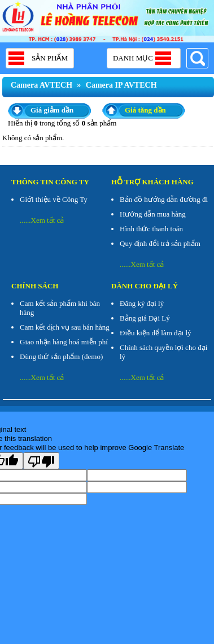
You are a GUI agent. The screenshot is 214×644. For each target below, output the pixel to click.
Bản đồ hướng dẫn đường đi (164, 199)
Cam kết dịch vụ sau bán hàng (65, 327)
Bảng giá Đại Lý (145, 318)
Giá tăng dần (145, 110)
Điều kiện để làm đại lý (156, 333)
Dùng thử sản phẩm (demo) (61, 356)
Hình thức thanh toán (151, 229)
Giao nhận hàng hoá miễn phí (64, 342)
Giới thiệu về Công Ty (54, 199)
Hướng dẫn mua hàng (153, 214)
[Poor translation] (41, 461)
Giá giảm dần (52, 110)
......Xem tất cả (42, 220)
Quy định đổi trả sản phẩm (160, 243)
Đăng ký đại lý (142, 303)
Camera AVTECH (42, 85)
